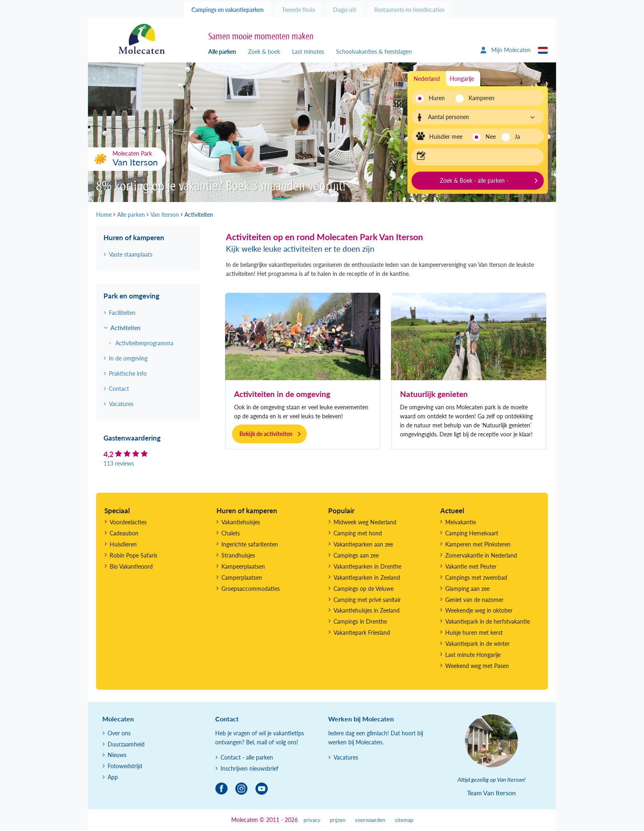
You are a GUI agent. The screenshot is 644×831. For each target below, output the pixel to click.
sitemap (404, 820)
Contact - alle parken (247, 757)
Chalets (231, 533)
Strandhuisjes (238, 555)
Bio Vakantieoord (131, 566)
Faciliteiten (122, 313)
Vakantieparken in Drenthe (367, 566)
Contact (119, 389)
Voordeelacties (128, 522)
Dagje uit (345, 10)
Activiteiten (125, 328)
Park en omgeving (131, 296)
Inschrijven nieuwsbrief (250, 768)
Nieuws (117, 755)
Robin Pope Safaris (133, 555)
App (113, 777)
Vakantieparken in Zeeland (367, 577)
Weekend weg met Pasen (477, 666)
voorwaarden (370, 820)
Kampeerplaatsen (243, 566)
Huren (437, 98)
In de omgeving (128, 358)
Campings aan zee (356, 555)
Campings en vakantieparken (228, 10)
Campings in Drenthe (360, 621)
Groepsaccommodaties (251, 589)
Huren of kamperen (134, 238)
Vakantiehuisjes (241, 522)
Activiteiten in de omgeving (282, 394)
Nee (491, 137)
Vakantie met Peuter (471, 566)
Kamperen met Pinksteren (478, 544)
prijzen (338, 820)
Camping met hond (358, 533)
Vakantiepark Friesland (362, 632)
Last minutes (308, 52)
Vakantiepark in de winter (477, 644)
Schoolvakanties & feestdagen (374, 52)
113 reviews (119, 463)
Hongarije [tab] (462, 79)
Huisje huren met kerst (474, 632)
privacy (312, 820)
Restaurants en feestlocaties (409, 10)
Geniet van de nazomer (474, 600)
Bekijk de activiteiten (266, 434)
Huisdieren (123, 544)
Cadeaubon (124, 533)
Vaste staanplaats (131, 254)
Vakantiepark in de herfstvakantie (488, 621)
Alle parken (222, 52)
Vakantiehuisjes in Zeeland (367, 610)
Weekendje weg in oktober (479, 610)
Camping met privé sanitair (367, 600)
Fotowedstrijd (125, 766)
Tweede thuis (298, 10)
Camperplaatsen (242, 577)
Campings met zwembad (476, 577)
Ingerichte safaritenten (250, 544)
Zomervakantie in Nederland (481, 555)
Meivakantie (461, 522)
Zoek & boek (264, 52)
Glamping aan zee (467, 589)
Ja (517, 137)
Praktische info (128, 373)
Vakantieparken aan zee (363, 544)
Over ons (119, 733)
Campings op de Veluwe (363, 589)
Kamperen (479, 98)
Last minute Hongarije (473, 655)
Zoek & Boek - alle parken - (474, 180)
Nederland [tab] (427, 79)
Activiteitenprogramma (144, 343)
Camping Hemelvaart (472, 533)
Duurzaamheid (126, 744)
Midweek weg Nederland (365, 522)
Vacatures (121, 404)
